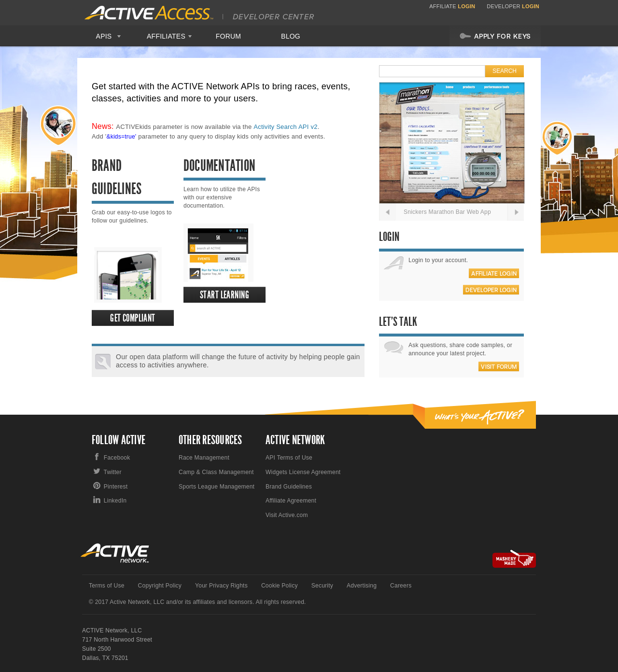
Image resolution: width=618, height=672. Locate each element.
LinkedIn (115, 501)
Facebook (117, 458)
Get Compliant (133, 318)
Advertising (362, 586)
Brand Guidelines (289, 487)
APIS (104, 36)
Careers (401, 586)
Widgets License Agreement (303, 472)
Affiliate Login (494, 274)
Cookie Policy (280, 586)
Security (322, 586)
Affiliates (166, 36)
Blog (291, 36)
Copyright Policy (160, 586)
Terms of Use (107, 586)
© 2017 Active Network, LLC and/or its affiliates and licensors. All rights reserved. (197, 602)
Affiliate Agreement (291, 501)
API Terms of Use (289, 458)
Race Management (204, 458)
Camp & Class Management (216, 472)
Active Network (115, 553)
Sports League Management (217, 487)
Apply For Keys (495, 36)
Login (466, 6)
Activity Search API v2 (285, 127)
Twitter (113, 472)
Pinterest (116, 487)
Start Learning (225, 295)
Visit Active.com (287, 515)
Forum (229, 36)
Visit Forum (499, 367)
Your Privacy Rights (221, 586)
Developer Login (491, 290)
